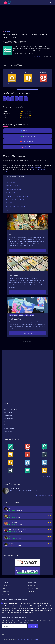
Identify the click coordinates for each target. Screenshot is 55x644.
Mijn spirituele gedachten (14, 203)
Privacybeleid (28, 639)
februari (8, 32)
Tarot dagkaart (10, 193)
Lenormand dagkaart (13, 186)
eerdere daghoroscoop (36, 167)
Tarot (27, 251)
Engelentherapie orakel (13, 210)
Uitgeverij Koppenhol (34, 595)
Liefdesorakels (32, 592)
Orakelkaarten (27, 333)
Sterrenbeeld (28, 147)
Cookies (36, 639)
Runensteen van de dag (14, 189)
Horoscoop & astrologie (44, 496)
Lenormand (28, 292)
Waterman (38, 57)
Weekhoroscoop (27, 131)
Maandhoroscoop (27, 136)
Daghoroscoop (11, 182)
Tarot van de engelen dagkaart (16, 206)
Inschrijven (33, 626)
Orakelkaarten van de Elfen (15, 199)
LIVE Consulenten (33, 588)
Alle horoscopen (46, 477)
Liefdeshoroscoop (27, 142)
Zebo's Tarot (31, 585)
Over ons (20, 639)
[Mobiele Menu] (50, 3)
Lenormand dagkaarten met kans (17, 196)
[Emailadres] (14, 626)
